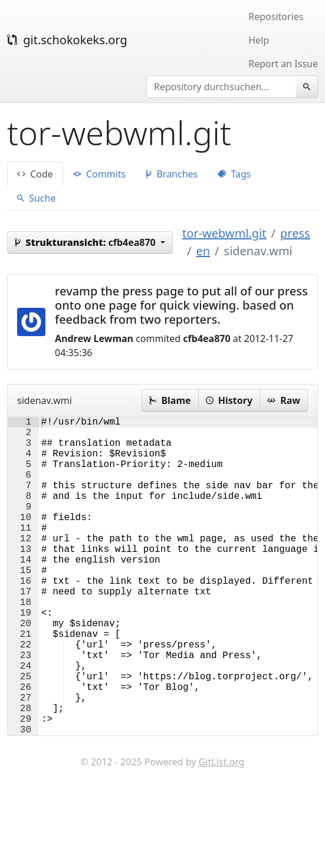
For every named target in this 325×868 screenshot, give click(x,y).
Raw (284, 400)
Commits (99, 174)
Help (259, 40)
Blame (170, 400)
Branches (172, 174)
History (229, 400)
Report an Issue (283, 64)
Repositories (276, 17)
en (203, 251)
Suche (36, 198)
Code (35, 174)
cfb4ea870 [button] (86, 242)
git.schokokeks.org (67, 40)
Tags (234, 174)
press (295, 233)
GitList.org (222, 833)
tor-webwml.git (224, 233)
